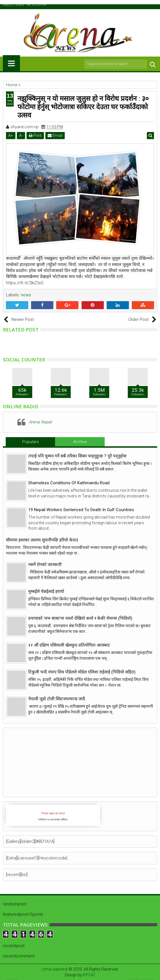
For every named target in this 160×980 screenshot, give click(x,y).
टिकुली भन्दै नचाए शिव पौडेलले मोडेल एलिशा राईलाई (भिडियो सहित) (82, 672)
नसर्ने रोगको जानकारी (45, 565)
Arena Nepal (40, 422)
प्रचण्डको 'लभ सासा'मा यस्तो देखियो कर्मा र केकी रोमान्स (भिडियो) (80, 618)
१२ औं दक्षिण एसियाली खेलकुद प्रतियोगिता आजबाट (69, 645)
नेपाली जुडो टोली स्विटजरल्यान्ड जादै (57, 699)
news (26, 295)
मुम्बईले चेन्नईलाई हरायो (46, 591)
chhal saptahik (55, 969)
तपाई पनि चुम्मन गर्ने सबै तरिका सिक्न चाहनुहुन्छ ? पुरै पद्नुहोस (77, 456)
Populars (31, 442)
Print (35, 135)
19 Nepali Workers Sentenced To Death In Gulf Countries (81, 510)
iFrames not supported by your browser (53, 815)
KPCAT (89, 975)
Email (55, 135)
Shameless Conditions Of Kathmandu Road (69, 483)
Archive (80, 442)
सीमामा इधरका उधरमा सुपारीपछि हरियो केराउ (42, 540)
